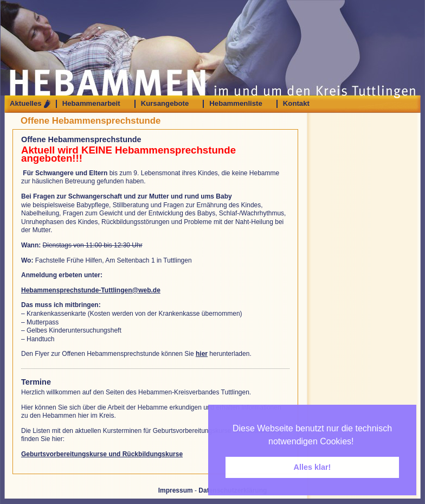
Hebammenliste (236, 104)
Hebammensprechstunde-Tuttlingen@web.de (91, 290)
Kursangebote (165, 104)
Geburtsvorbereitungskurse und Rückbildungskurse (102, 454)
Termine (36, 382)
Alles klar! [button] (313, 467)
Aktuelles (26, 104)
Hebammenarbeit (91, 104)
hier (202, 354)
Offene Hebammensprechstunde (91, 121)
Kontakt (296, 104)
